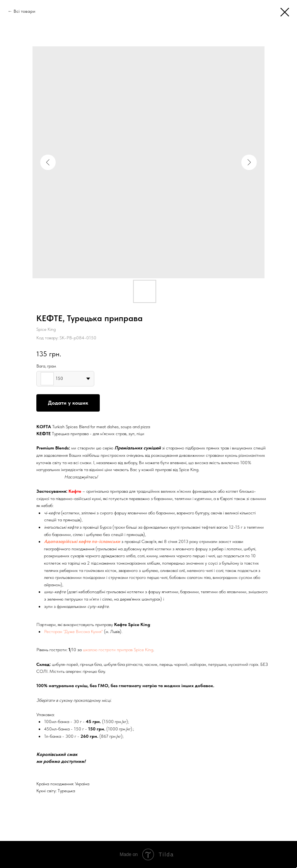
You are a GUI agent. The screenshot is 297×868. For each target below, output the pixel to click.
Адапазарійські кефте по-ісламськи (82, 541)
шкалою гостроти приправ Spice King (118, 650)
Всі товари (24, 11)
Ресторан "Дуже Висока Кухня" (73, 631)
